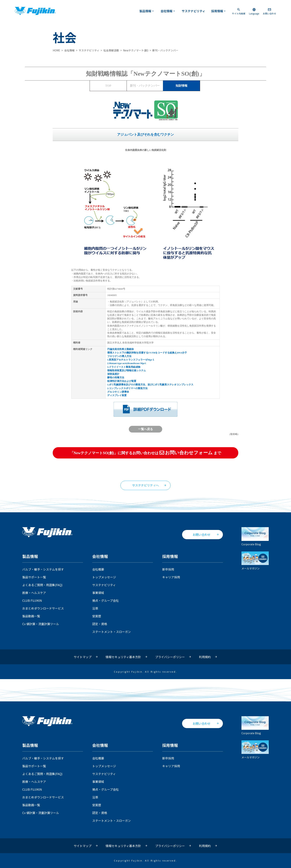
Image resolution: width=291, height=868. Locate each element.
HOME (56, 50)
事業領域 (98, 593)
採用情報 (219, 11)
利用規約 (205, 657)
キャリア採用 (171, 577)
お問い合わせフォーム (186, 453)
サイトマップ (83, 657)
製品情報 (147, 11)
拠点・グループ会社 (106, 600)
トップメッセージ (104, 577)
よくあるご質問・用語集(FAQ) (42, 585)
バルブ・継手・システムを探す (43, 569)
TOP (108, 86)
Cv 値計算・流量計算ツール (41, 624)
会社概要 (98, 569)
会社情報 (168, 11)
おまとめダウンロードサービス (43, 608)
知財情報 (182, 86)
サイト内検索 (239, 11)
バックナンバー (145, 86)
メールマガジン (255, 561)
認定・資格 (100, 624)
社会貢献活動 (111, 50)
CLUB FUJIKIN (32, 600)
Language (254, 11)
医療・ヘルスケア (34, 593)
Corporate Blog (255, 536)
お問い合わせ (269, 11)
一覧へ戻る (145, 429)
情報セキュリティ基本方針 (123, 657)
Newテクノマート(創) (136, 50)
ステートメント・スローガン (112, 632)
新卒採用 (168, 569)
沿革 (95, 608)
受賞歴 (97, 616)
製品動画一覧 (31, 616)
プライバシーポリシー (170, 657)
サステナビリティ (193, 11)
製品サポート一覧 (34, 577)
